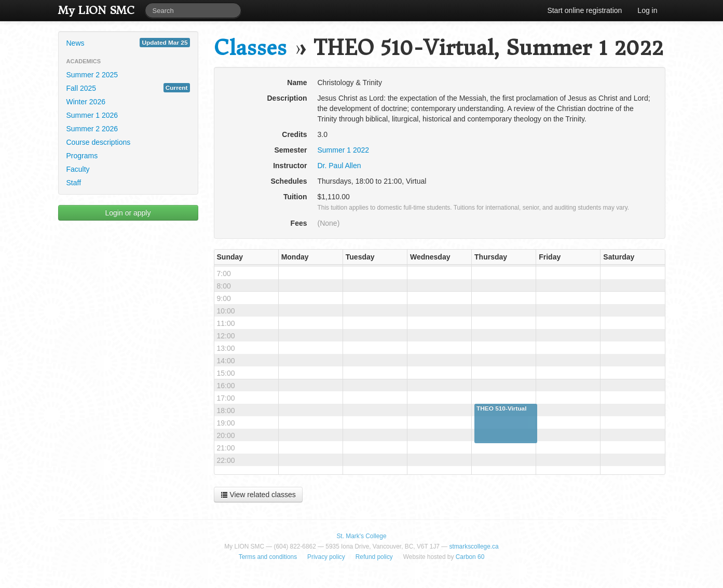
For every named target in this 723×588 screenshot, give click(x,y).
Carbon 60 (470, 557)
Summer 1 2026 (92, 115)
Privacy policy (326, 557)
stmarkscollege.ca (474, 546)
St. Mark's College (361, 536)
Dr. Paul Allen (339, 166)
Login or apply (128, 213)
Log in (647, 10)
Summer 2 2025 (92, 75)
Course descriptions (99, 142)
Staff (74, 183)
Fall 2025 (128, 88)
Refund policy (374, 557)
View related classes (258, 495)
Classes (250, 48)
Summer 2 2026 (92, 129)
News (128, 43)
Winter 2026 (86, 102)
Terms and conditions (268, 557)
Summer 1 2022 (344, 150)
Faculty (78, 169)
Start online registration (584, 10)
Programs (82, 156)
